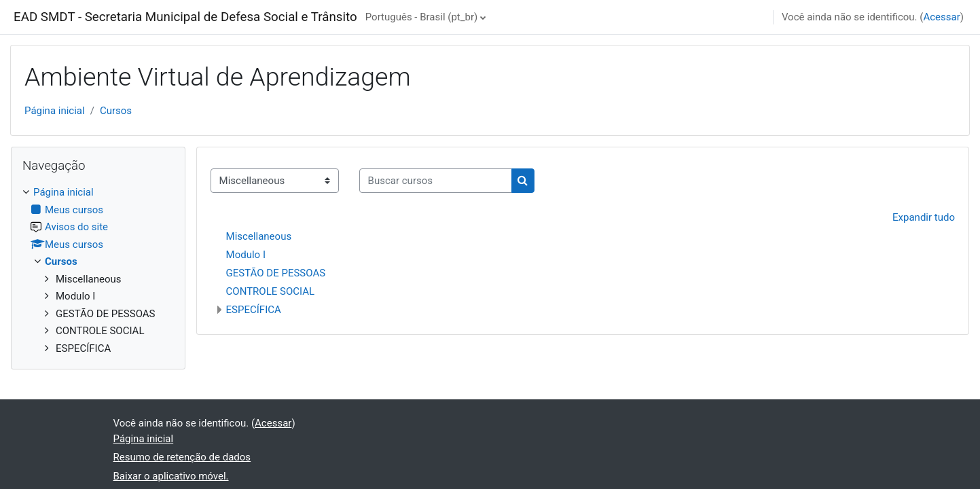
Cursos (116, 111)
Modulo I (246, 255)
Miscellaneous (259, 236)
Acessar (941, 17)
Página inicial (55, 111)
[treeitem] (98, 270)
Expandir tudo (924, 217)
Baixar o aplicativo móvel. (171, 476)
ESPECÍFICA (254, 310)
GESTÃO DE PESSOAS (276, 273)
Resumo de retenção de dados (182, 457)
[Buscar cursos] (436, 181)
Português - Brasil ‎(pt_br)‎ (422, 17)
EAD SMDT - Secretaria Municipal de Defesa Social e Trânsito (185, 17)
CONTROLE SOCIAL (270, 291)
